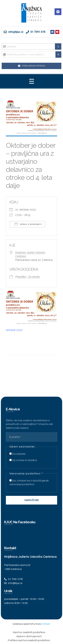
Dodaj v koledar (27, 224)
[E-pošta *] (32, 437)
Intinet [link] (46, 624)
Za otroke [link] (34, 277)
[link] (58, 12)
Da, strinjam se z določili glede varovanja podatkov (29, 482)
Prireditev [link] (21, 277)
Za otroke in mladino (23, 460)
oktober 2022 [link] (14, 330)
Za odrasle (17, 454)
